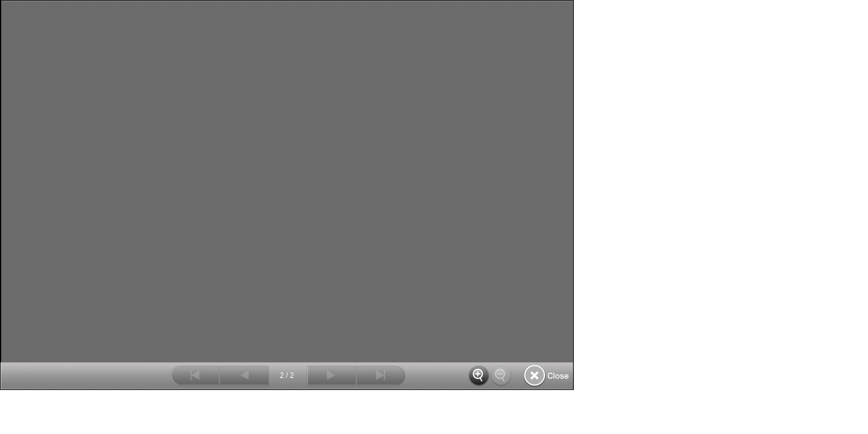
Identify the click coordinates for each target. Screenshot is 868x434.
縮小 (502, 376)
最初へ (194, 376)
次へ (331, 376)
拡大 (480, 376)
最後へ (381, 376)
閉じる (547, 376)
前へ (244, 376)
